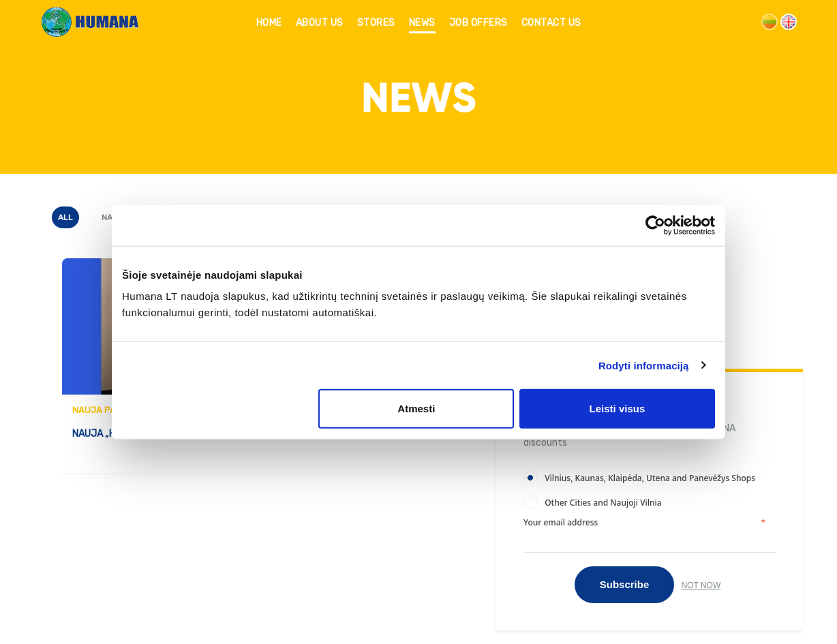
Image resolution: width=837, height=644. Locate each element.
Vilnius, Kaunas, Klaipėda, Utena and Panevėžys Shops (650, 478)
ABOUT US (320, 23)
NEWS (422, 23)
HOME (269, 23)
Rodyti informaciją (644, 365)
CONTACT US (551, 23)
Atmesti (416, 409)
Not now (701, 585)
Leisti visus (618, 409)
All (65, 217)
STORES (376, 23)
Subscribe (625, 584)
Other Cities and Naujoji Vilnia (603, 503)
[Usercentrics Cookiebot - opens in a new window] (655, 225)
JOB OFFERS (478, 23)
